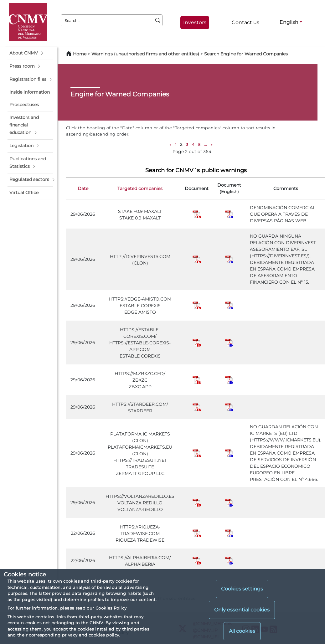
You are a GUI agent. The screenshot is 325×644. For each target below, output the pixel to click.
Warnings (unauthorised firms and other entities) (145, 54)
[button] (30, 53)
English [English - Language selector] (289, 22)
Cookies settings (242, 589)
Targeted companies (140, 188)
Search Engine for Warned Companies (246, 54)
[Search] (158, 20)
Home (80, 54)
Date (83, 188)
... (206, 144)
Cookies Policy (111, 608)
